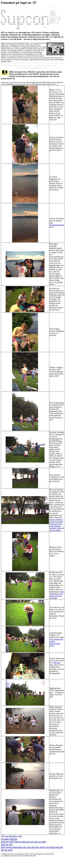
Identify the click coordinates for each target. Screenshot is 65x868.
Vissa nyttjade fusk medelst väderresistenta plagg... (56, 647)
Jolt (62, 283)
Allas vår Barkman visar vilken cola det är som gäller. (57, 599)
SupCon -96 (7, 849)
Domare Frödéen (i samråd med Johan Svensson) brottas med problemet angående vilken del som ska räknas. (57, 529)
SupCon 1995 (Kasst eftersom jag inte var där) (24, 846)
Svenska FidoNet (9, 843)
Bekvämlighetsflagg (57, 230)
